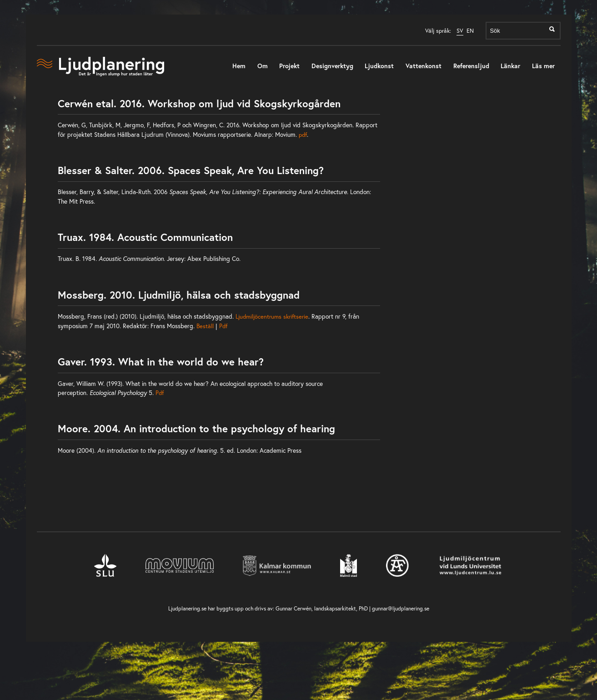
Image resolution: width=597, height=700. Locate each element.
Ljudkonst (379, 66)
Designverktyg (332, 66)
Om (263, 66)
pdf (303, 135)
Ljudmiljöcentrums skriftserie (272, 316)
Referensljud (471, 66)
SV (460, 31)
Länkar (510, 66)
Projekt (289, 66)
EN (470, 31)
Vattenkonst (424, 66)
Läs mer (543, 66)
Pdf (223, 326)
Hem (239, 66)
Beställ (206, 326)
